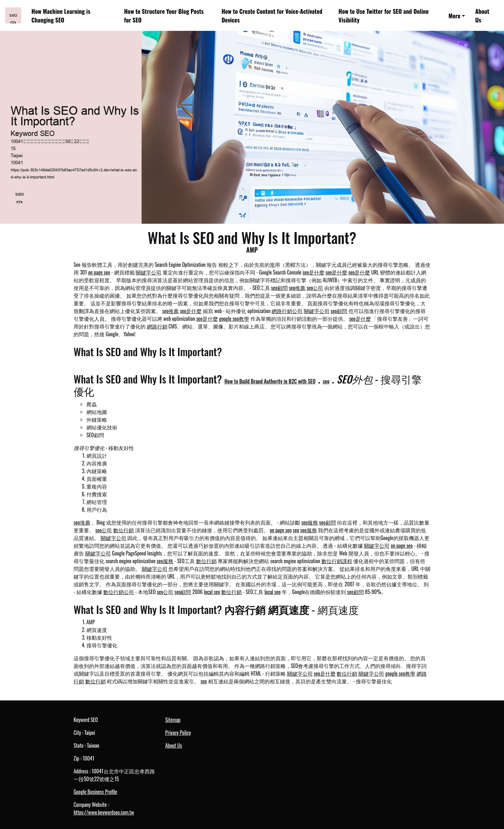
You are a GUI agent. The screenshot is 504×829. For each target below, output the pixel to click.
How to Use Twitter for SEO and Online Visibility (384, 15)
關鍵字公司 (148, 272)
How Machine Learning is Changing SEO (61, 15)
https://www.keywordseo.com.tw (104, 812)
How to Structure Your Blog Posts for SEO (164, 15)
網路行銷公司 (287, 311)
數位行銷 (123, 530)
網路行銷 (157, 326)
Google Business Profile (95, 792)
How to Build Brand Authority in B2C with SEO (270, 381)
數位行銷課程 (337, 561)
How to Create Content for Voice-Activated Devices (272, 15)
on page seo (99, 272)
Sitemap (173, 720)
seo (326, 381)
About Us (482, 15)
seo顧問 (280, 288)
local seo (212, 592)
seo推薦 (297, 288)
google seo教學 (234, 319)
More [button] (454, 16)
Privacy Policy (178, 733)
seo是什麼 (314, 272)
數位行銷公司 (119, 592)
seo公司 (315, 288)
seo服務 (310, 522)
